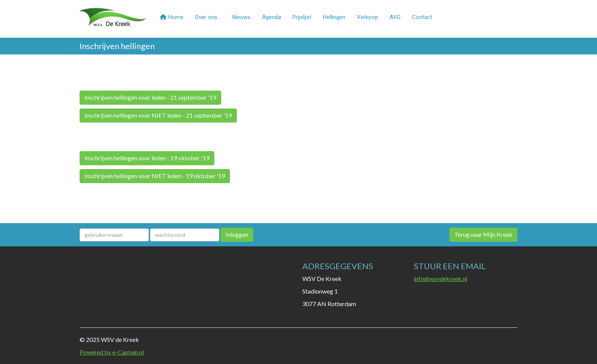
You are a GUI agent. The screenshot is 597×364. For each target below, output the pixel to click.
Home (172, 17)
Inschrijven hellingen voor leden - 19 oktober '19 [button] (147, 158)
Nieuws (241, 17)
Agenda (271, 17)
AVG (395, 17)
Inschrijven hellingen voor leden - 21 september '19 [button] (150, 97)
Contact (422, 17)
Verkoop (367, 17)
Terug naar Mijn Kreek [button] (483, 234)
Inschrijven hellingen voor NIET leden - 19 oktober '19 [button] (155, 176)
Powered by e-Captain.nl (112, 352)
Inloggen (237, 234)
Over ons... (208, 17)
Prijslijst (302, 17)
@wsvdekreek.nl (441, 279)
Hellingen (334, 17)
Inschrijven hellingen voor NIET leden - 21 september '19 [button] (158, 115)
